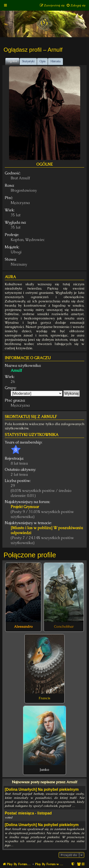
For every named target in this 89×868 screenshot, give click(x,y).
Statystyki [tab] (28, 61)
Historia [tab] (55, 61)
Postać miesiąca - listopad (28, 813)
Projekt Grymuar (25, 507)
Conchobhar (64, 627)
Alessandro (23, 627)
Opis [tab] (42, 61)
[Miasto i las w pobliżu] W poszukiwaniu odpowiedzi (47, 530)
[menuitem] (76, 5)
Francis (44, 698)
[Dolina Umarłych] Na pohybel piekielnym (42, 789)
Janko (44, 770)
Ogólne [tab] (12, 61)
